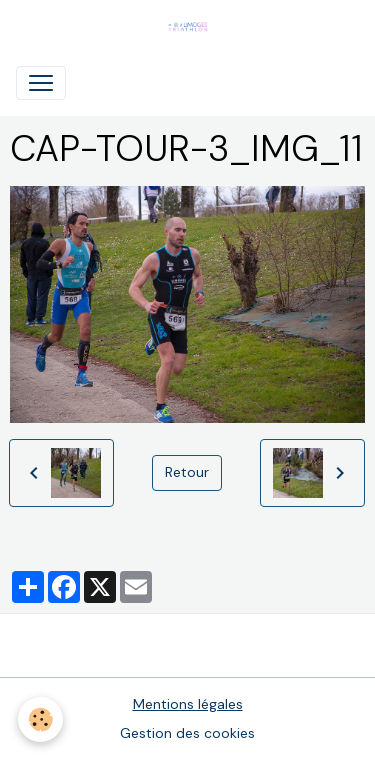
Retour (187, 472)
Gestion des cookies (187, 733)
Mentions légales (188, 704)
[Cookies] (40, 719)
